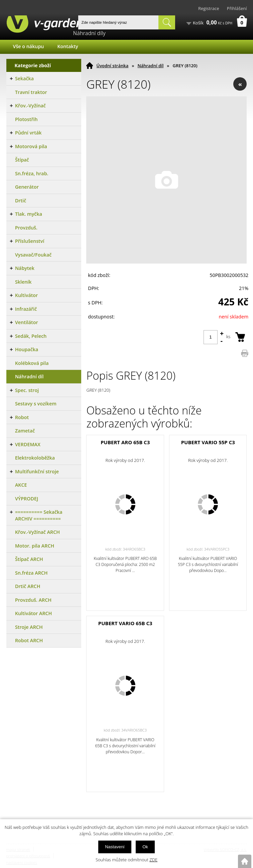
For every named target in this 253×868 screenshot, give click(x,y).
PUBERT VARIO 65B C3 (125, 623)
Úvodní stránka (112, 66)
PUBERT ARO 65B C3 (125, 442)
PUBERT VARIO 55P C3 (208, 442)
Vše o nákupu (29, 46)
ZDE (153, 860)
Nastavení (115, 847)
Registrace (209, 8)
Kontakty (68, 46)
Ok (145, 847)
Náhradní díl (150, 66)
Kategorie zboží (33, 65)
